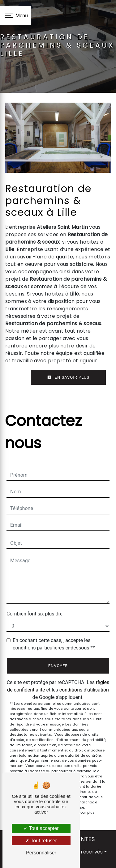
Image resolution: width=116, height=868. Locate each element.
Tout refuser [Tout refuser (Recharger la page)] (41, 841)
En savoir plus (68, 377)
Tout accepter (41, 828)
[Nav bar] (15, 15)
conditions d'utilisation (84, 690)
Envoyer (58, 666)
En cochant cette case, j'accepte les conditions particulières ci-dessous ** (54, 644)
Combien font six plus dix (34, 614)
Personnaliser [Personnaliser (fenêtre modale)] (41, 853)
